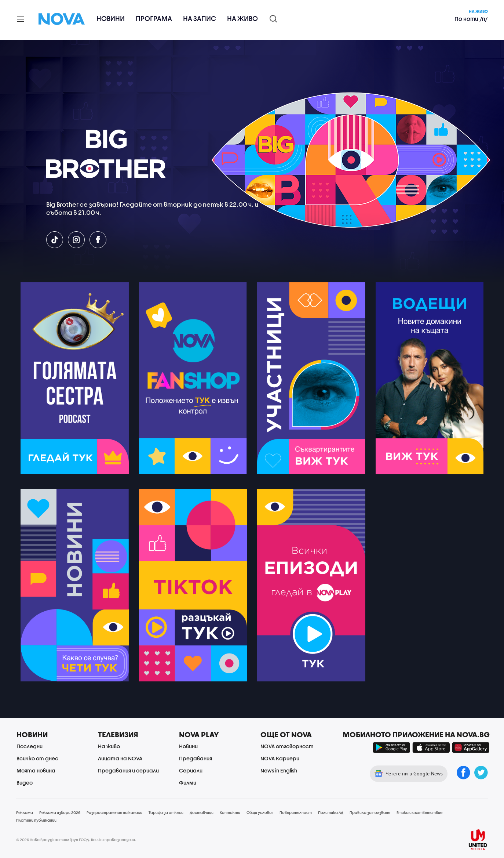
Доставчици (202, 812)
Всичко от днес (37, 758)
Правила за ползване (370, 812)
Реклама (25, 812)
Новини (111, 19)
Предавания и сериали (128, 770)
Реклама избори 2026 (60, 812)
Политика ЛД (331, 812)
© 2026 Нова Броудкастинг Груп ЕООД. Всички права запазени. (76, 840)
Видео (25, 783)
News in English (279, 770)
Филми (188, 783)
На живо (242, 19)
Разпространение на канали (114, 812)
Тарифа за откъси (166, 812)
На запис (200, 19)
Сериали (191, 770)
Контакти (230, 812)
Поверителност (296, 812)
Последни (30, 746)
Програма (154, 19)
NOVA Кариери (280, 758)
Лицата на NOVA (120, 758)
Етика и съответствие (419, 812)
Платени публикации (36, 820)
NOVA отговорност (287, 746)
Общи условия (260, 812)
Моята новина (36, 770)
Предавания (196, 758)
